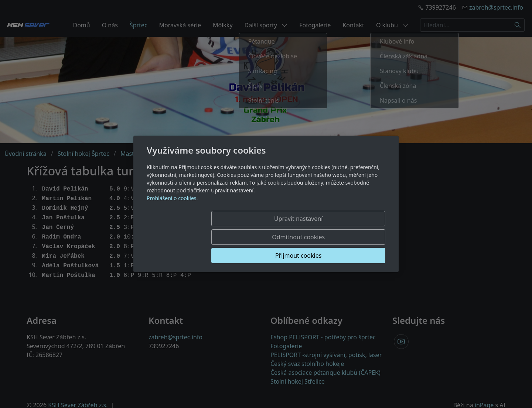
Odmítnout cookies (276, 237)
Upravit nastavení (202, 237)
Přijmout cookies (350, 237)
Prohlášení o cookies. (172, 217)
